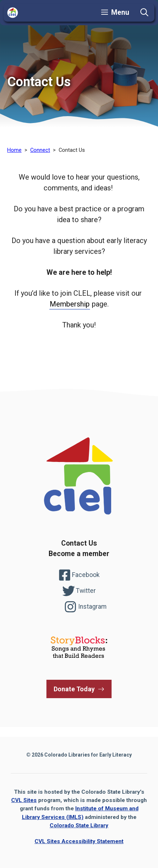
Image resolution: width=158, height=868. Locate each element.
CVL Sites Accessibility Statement (79, 841)
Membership (70, 304)
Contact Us (79, 543)
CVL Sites (24, 800)
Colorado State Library (79, 825)
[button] (144, 13)
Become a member (79, 554)
